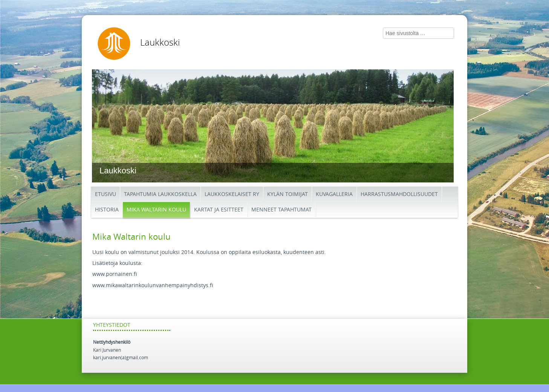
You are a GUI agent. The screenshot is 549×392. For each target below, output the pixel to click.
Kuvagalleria (334, 194)
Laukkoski (160, 43)
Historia (107, 210)
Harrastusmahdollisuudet (399, 194)
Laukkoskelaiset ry (232, 194)
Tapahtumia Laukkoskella (160, 194)
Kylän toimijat (287, 194)
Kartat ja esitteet (219, 210)
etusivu (106, 194)
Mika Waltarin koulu (156, 210)
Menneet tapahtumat (281, 210)
